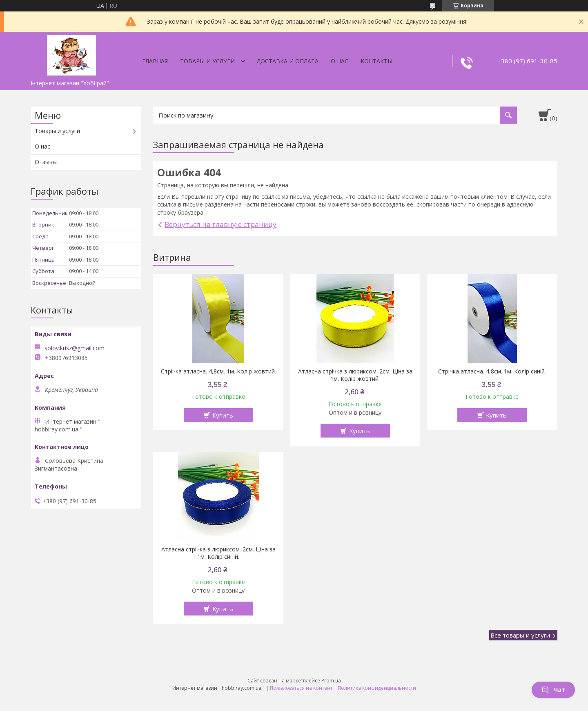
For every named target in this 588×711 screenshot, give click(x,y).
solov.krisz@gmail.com (75, 348)
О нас (340, 61)
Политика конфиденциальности (377, 688)
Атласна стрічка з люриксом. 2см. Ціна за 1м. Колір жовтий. (355, 375)
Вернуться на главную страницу (220, 224)
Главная (155, 61)
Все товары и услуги (520, 635)
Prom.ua (331, 681)
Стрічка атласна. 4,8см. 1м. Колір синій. (492, 371)
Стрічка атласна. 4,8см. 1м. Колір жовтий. (218, 371)
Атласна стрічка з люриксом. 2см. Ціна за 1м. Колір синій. (218, 553)
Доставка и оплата (287, 61)
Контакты (376, 61)
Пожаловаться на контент (301, 688)
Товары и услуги (207, 61)
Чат (553, 690)
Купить (223, 415)
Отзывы (46, 162)
